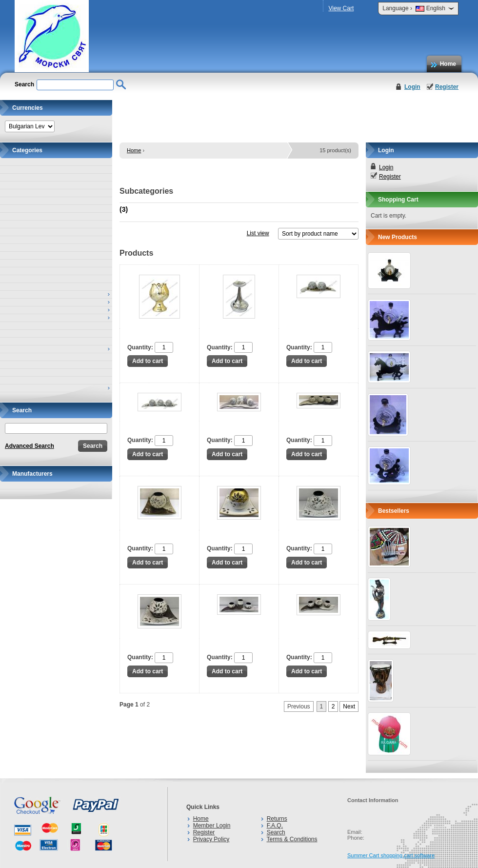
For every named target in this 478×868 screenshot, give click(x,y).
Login (412, 87)
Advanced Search (30, 446)
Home (448, 64)
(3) (124, 209)
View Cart (341, 8)
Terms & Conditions (292, 839)
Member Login (212, 826)
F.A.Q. (275, 826)
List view (258, 233)
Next (349, 707)
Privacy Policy (211, 839)
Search (276, 832)
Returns (277, 819)
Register (447, 87)
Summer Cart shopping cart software (391, 855)
